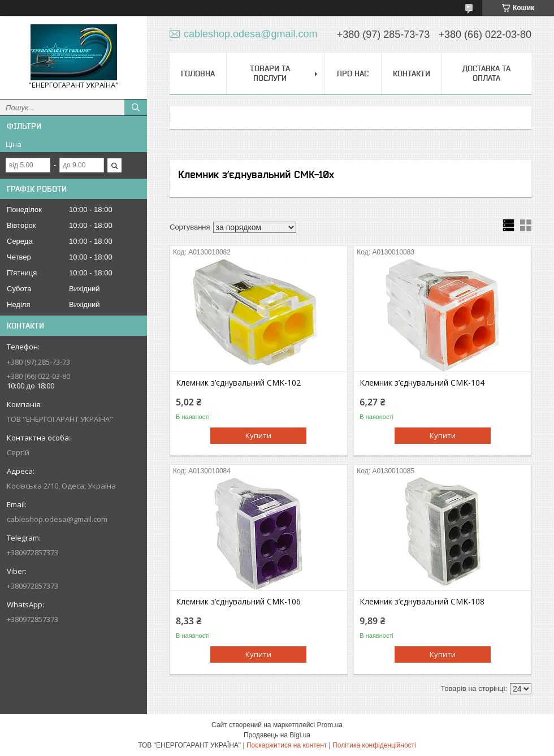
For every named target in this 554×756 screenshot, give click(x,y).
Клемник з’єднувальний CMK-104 (422, 383)
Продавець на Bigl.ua (277, 735)
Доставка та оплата (486, 73)
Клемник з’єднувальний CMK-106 (238, 602)
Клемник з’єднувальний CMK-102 (238, 383)
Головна (198, 74)
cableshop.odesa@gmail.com (57, 519)
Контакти (412, 74)
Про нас (353, 74)
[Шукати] (136, 107)
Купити (258, 435)
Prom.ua (330, 725)
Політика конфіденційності (374, 745)
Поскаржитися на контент (287, 745)
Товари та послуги (270, 73)
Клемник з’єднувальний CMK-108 (422, 602)
